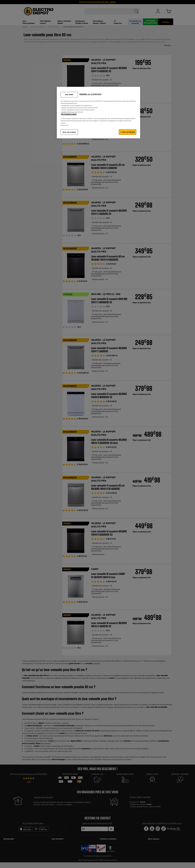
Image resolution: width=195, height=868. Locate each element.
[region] (98, 113)
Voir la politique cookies (69, 114)
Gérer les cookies (69, 132)
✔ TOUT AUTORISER (128, 132)
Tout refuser (69, 95)
